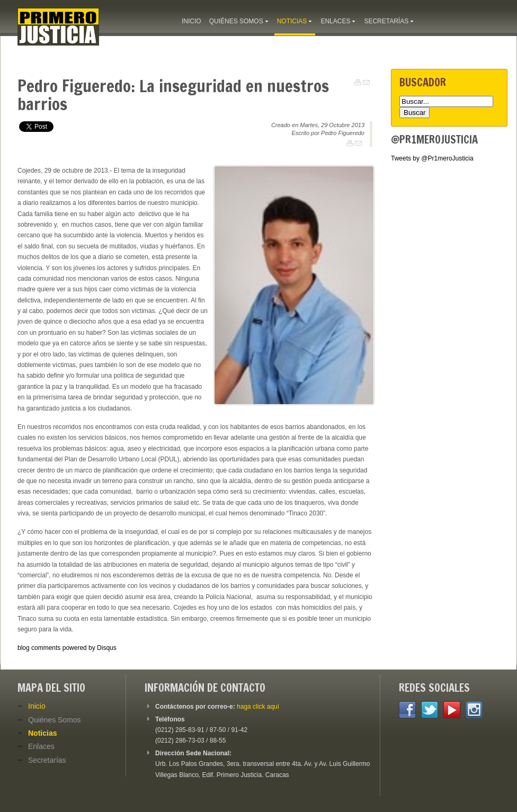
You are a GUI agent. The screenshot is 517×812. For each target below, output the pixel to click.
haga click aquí (258, 707)
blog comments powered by (67, 648)
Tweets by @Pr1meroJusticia (432, 158)
